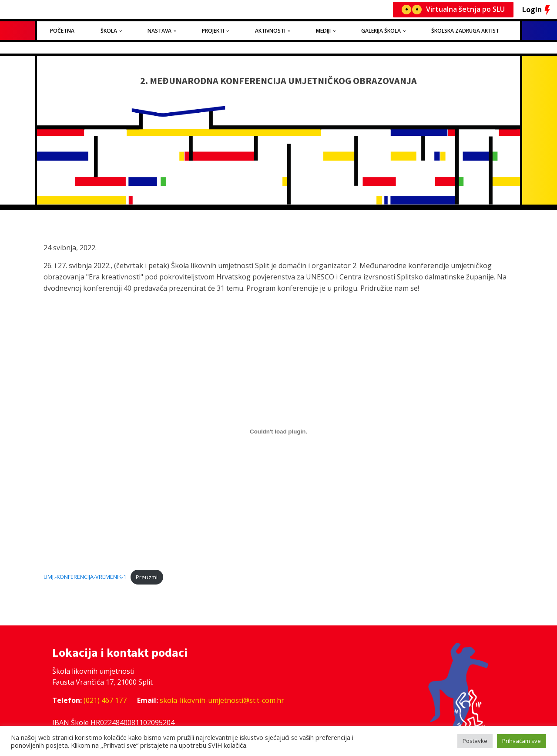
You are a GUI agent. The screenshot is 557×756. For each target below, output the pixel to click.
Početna (62, 31)
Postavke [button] (475, 741)
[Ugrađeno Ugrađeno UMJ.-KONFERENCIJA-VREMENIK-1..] (278, 431)
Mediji (323, 31)
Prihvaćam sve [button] (522, 741)
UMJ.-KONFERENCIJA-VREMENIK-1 (85, 577)
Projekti (213, 31)
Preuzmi (147, 577)
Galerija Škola (381, 31)
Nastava (159, 31)
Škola (109, 31)
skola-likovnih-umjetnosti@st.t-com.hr (222, 700)
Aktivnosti (270, 31)
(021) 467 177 (105, 700)
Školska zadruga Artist (465, 31)
